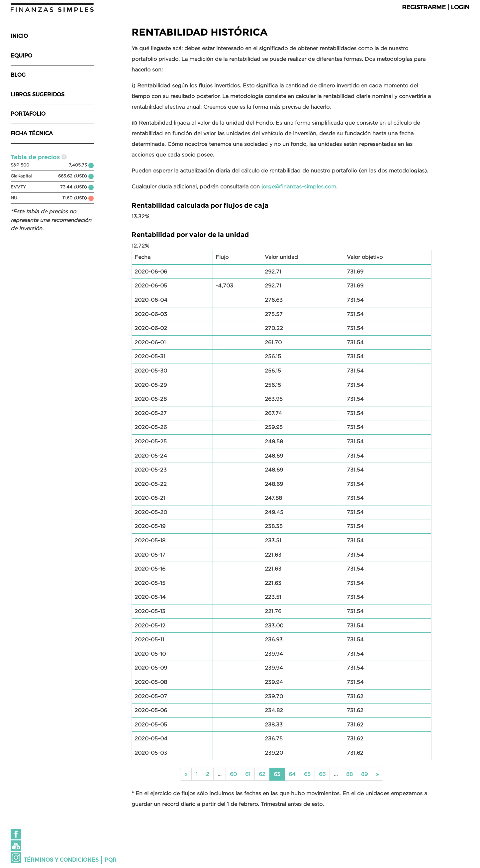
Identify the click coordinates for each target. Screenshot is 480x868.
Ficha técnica (32, 133)
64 (292, 774)
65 (307, 774)
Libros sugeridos (38, 95)
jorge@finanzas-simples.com (299, 186)
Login (460, 7)
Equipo (21, 56)
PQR (111, 860)
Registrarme (424, 7)
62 (262, 774)
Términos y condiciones (61, 860)
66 (322, 774)
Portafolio (28, 114)
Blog (18, 75)
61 (248, 774)
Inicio (19, 36)
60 (233, 774)
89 (364, 774)
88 (349, 774)
